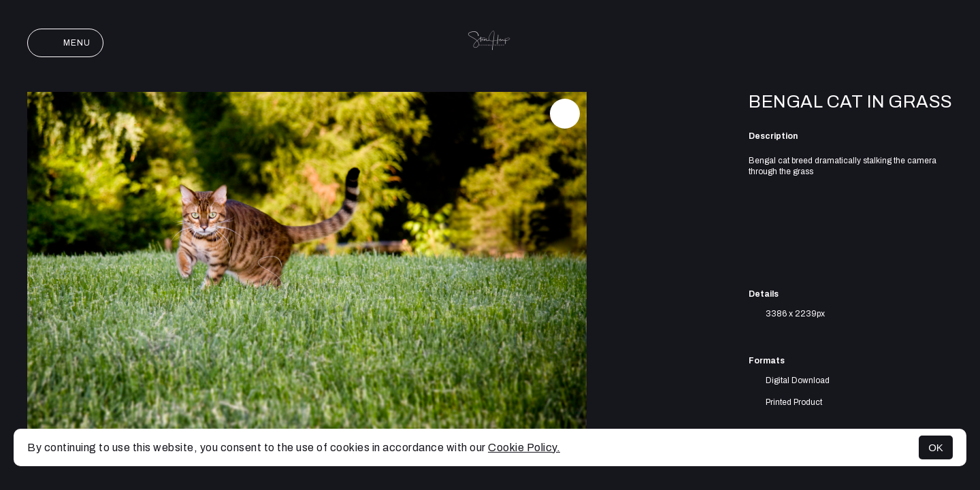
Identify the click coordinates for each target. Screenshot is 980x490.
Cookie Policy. (524, 447)
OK (936, 447)
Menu (65, 43)
